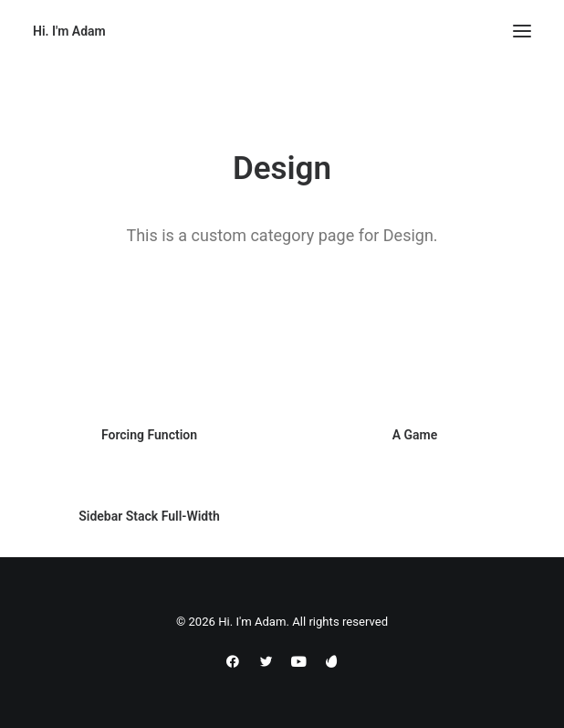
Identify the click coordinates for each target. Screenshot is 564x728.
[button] (522, 31)
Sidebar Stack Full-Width (149, 522)
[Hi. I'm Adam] (69, 31)
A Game (415, 435)
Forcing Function (149, 435)
